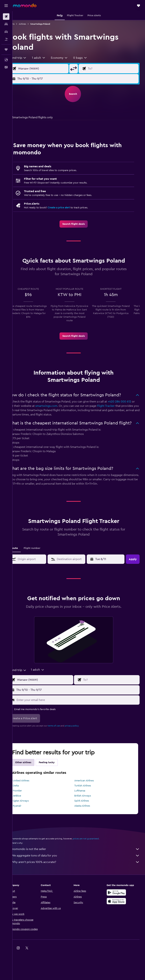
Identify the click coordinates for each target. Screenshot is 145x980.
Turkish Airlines (88, 799)
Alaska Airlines (87, 819)
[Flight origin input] (50, 69)
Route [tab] (24, 561)
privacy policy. (82, 739)
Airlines (32, 24)
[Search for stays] (6, 24)
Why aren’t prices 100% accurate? (81, 875)
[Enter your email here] (82, 713)
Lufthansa (85, 804)
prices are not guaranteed (96, 852)
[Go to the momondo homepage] (25, 5)
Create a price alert (69, 208)
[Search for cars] (6, 32)
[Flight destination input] (115, 69)
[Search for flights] (6, 17)
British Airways (88, 809)
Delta (26, 799)
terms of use (64, 739)
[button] (6, 6)
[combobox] (27, 58)
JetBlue (27, 809)
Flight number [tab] (42, 561)
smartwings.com (65, 413)
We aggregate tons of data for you (81, 869)
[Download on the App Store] (119, 914)
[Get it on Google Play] (119, 905)
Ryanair (27, 819)
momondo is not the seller (81, 862)
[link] (79, 224)
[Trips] (6, 50)
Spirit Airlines (87, 814)
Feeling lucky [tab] (57, 775)
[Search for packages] (6, 39)
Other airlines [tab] (33, 775)
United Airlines (31, 794)
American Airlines (89, 794)
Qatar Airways (31, 814)
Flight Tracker (125, 413)
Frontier (27, 804)
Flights (21, 24)
